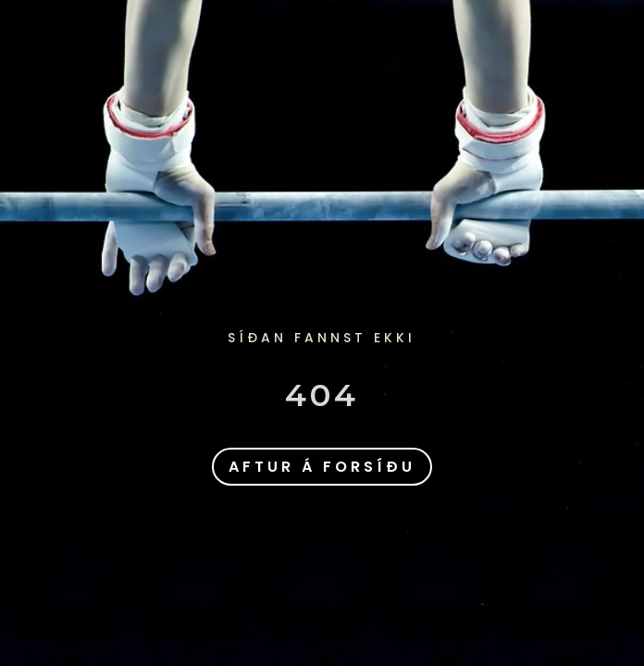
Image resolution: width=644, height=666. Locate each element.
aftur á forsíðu (322, 467)
